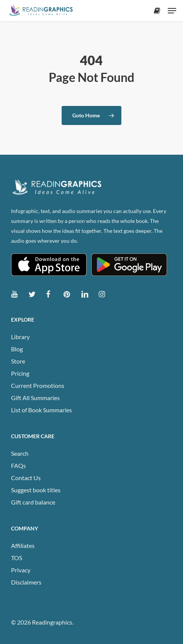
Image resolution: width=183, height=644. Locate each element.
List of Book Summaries (41, 410)
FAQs (18, 465)
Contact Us (26, 478)
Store (18, 361)
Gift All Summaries (35, 398)
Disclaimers (26, 582)
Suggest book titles (36, 490)
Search (20, 453)
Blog (17, 349)
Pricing (20, 373)
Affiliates (23, 545)
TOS (17, 558)
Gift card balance (33, 502)
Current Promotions (38, 385)
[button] (172, 11)
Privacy (21, 570)
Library (20, 337)
